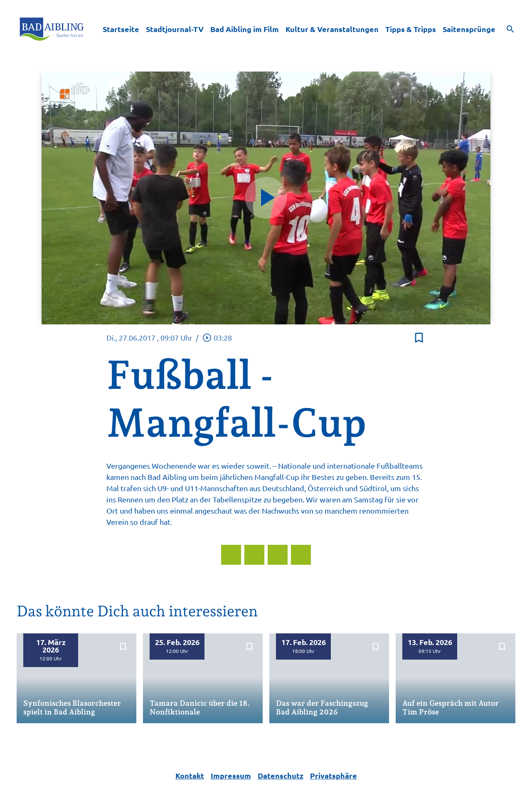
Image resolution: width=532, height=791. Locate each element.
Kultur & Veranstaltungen (332, 29)
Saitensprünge (469, 29)
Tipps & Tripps (411, 29)
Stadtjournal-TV (175, 29)
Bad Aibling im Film (245, 29)
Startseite (121, 29)
